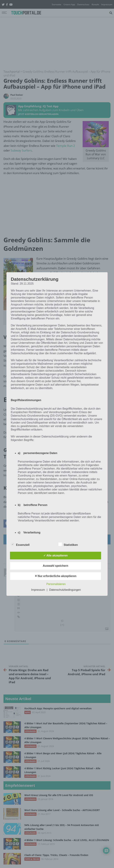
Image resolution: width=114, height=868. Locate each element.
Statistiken (68, 544)
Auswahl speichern (56, 566)
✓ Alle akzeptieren (56, 555)
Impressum (38, 590)
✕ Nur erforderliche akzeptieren (56, 576)
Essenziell (20, 544)
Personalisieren (56, 584)
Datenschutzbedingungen (65, 590)
